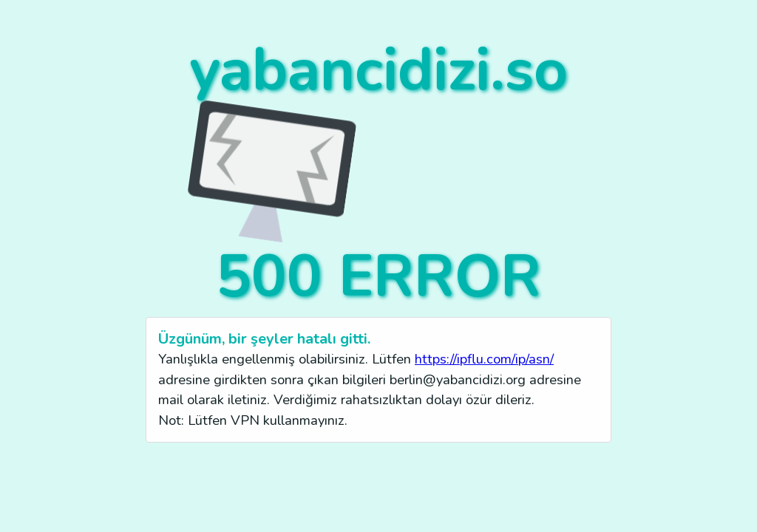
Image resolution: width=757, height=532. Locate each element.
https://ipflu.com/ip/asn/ (484, 359)
